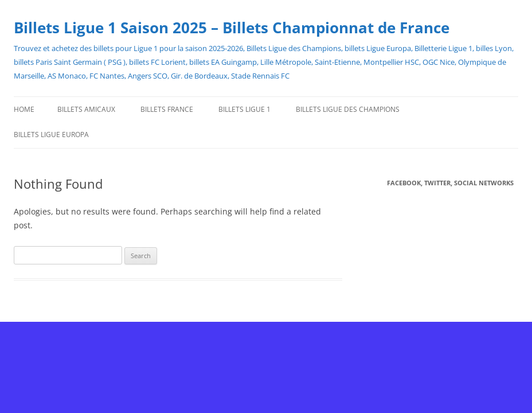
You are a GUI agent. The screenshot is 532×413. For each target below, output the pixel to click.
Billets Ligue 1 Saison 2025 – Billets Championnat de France (232, 28)
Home (24, 109)
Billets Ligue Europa (51, 135)
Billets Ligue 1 (245, 109)
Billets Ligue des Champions (348, 109)
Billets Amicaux (86, 109)
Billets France (167, 109)
